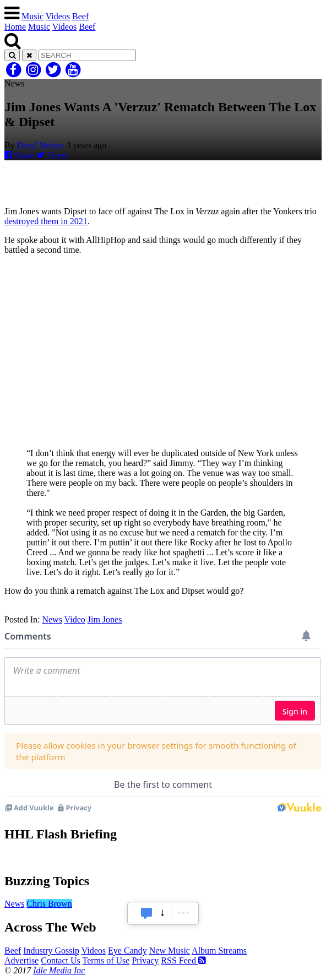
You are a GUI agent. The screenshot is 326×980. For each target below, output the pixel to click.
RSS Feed (183, 960)
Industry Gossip (51, 951)
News (52, 619)
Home (15, 27)
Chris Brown (49, 904)
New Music (170, 951)
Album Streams (219, 951)
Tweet (52, 155)
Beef (80, 16)
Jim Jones (105, 619)
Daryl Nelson (41, 145)
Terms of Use (106, 960)
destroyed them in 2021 (46, 221)
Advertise (21, 960)
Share (19, 155)
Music (32, 16)
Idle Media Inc (59, 970)
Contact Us (61, 960)
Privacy (145, 960)
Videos (58, 16)
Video (75, 619)
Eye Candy (127, 951)
